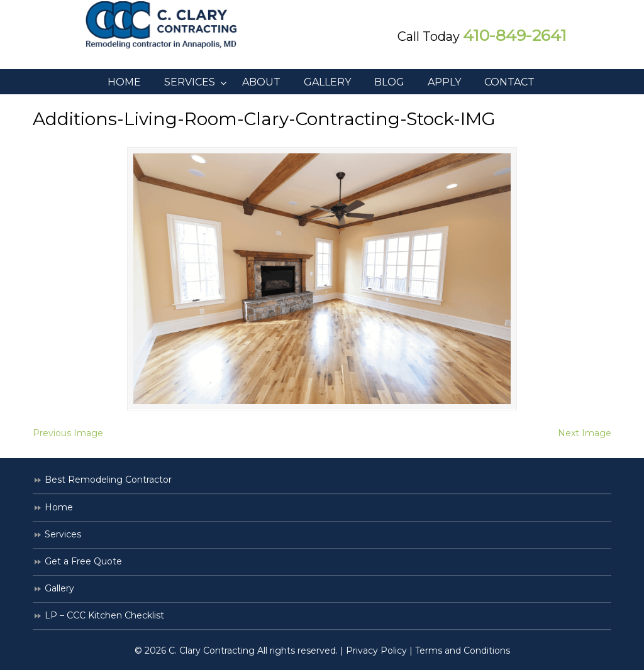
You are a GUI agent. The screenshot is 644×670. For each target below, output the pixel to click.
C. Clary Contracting (171, 25)
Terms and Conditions (463, 651)
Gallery (59, 588)
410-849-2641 (515, 35)
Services (63, 534)
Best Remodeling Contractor (108, 480)
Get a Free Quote (83, 561)
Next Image (585, 433)
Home (59, 507)
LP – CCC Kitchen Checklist (104, 615)
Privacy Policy (376, 651)
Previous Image (68, 433)
